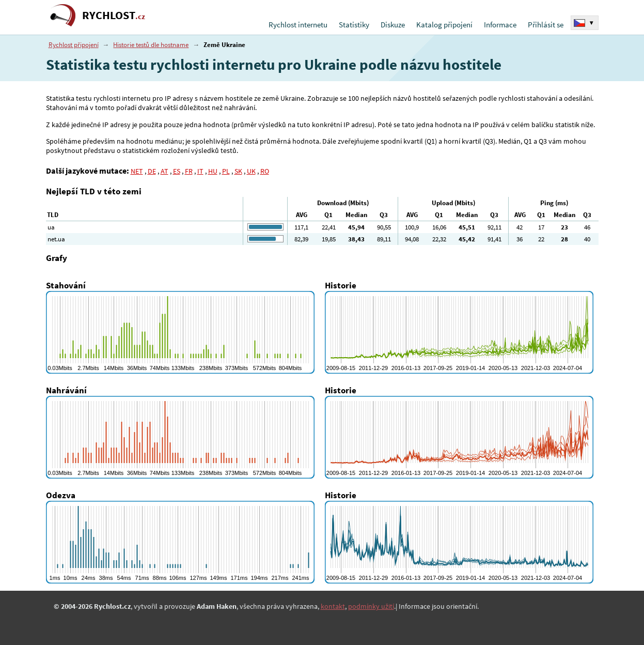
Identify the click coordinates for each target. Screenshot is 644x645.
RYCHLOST (114, 15)
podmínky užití (371, 606)
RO (265, 171)
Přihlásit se (546, 25)
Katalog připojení (444, 25)
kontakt (333, 606)
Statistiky (354, 25)
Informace (500, 25)
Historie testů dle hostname (151, 45)
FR (189, 171)
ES (177, 171)
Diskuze (393, 25)
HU (213, 171)
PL (226, 171)
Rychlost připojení (74, 45)
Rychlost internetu (298, 25)
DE (152, 171)
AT (164, 171)
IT (200, 171)
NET (137, 171)
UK (251, 171)
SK (238, 171)
